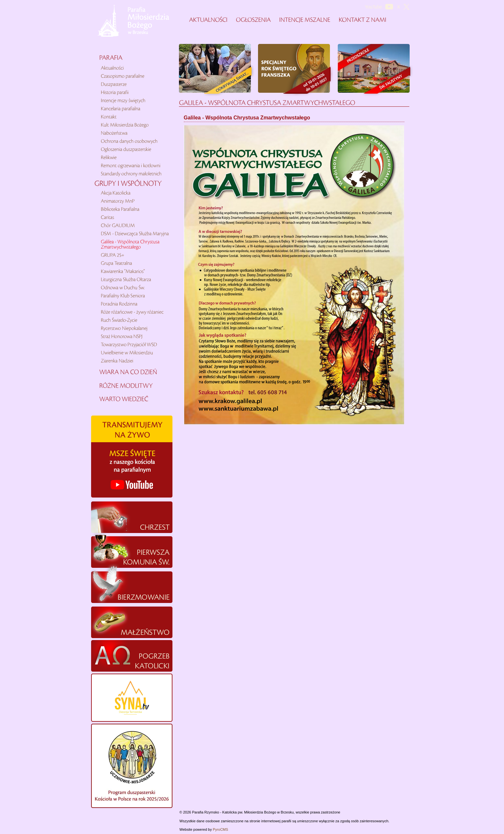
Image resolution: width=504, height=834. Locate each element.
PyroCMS (220, 829)
